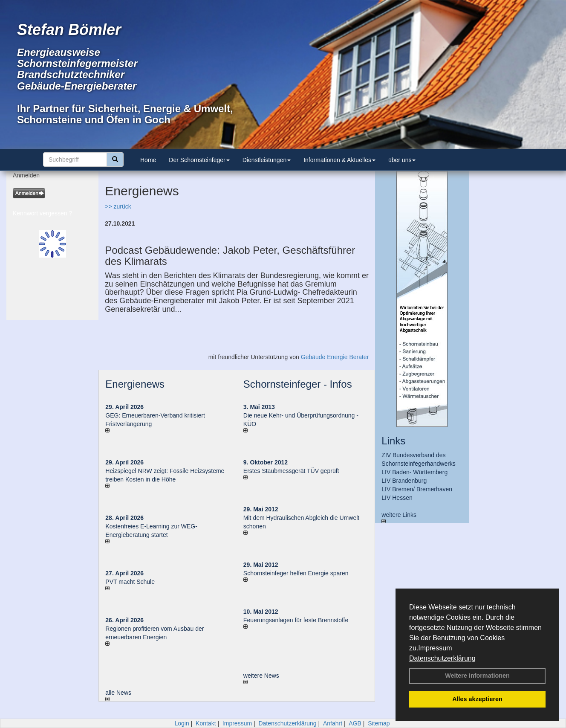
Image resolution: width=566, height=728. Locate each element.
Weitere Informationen (477, 676)
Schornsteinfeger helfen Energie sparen (296, 573)
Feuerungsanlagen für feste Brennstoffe (296, 620)
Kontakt (206, 723)
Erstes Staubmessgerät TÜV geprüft (291, 471)
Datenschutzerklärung (442, 658)
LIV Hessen (397, 498)
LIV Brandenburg (404, 481)
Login (182, 723)
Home (148, 160)
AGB (355, 723)
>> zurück (118, 206)
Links (393, 441)
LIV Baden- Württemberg (414, 472)
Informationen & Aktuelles (339, 160)
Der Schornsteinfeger (199, 160)
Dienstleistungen (267, 160)
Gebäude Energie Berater (335, 357)
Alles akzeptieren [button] (477, 699)
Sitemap (379, 723)
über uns (402, 160)
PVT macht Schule (130, 582)
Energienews (135, 384)
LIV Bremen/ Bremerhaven (417, 489)
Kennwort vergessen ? (42, 213)
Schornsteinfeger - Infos (298, 384)
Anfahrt (333, 723)
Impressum (435, 648)
